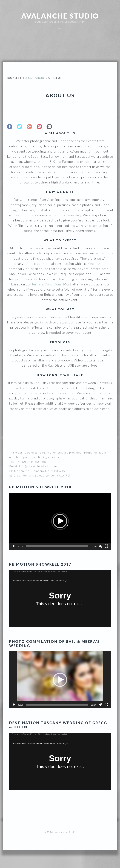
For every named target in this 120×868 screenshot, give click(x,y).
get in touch (43, 322)
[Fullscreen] (106, 546)
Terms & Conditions (47, 284)
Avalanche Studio (60, 16)
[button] (60, 521)
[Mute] (101, 546)
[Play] (14, 546)
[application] (60, 521)
